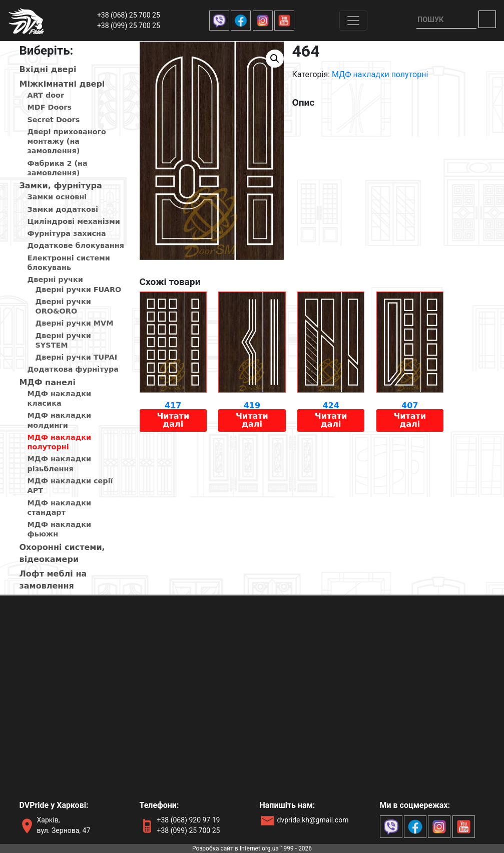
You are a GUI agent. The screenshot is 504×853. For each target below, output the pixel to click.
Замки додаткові (63, 209)
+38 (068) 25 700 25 (129, 15)
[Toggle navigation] (353, 21)
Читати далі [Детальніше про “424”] (331, 420)
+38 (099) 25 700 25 (129, 26)
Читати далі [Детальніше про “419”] (252, 420)
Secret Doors (54, 120)
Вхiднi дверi (48, 69)
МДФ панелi (48, 382)
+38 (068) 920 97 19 (189, 820)
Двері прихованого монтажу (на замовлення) (67, 141)
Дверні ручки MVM (75, 323)
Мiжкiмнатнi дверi (62, 84)
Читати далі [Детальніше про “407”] (410, 420)
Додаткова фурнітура (73, 369)
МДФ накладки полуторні (380, 74)
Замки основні (57, 197)
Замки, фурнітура (61, 186)
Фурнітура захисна (67, 233)
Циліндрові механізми (74, 221)
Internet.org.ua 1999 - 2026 (276, 848)
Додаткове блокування (76, 245)
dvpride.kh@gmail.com (313, 820)
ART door (46, 95)
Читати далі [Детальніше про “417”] (173, 420)
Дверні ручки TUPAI (77, 357)
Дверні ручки (55, 279)
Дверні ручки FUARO (79, 290)
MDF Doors (50, 107)
